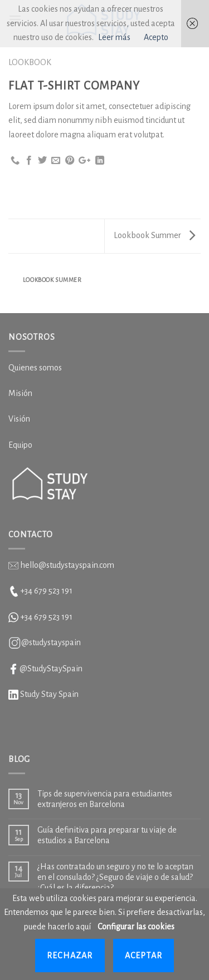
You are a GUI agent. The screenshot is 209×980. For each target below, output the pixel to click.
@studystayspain (51, 642)
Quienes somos (35, 368)
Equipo (20, 445)
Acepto (156, 37)
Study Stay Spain (49, 694)
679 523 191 (53, 617)
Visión (19, 419)
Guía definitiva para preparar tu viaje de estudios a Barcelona (107, 835)
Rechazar (70, 956)
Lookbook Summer (154, 235)
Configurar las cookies (136, 927)
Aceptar (144, 956)
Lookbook (30, 62)
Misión (20, 393)
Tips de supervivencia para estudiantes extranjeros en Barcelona (105, 799)
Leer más (114, 37)
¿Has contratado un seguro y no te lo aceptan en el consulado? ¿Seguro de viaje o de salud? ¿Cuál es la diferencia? (115, 877)
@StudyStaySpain (51, 669)
